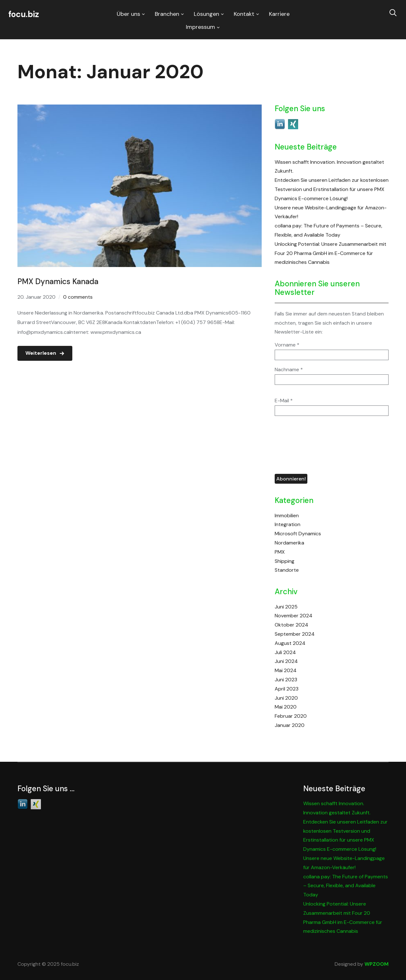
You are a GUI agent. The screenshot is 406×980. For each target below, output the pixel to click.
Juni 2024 (286, 661)
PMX (280, 552)
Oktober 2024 (291, 625)
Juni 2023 (286, 680)
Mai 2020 (286, 707)
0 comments (78, 297)
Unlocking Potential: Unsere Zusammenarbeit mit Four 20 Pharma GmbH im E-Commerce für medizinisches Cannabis (331, 253)
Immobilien (287, 515)
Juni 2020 (286, 698)
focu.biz (24, 14)
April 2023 (287, 689)
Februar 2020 (291, 716)
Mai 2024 (286, 670)
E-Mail (284, 401)
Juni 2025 (286, 607)
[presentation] (301, 445)
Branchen (167, 14)
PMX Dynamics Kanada (58, 281)
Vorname (287, 345)
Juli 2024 (285, 652)
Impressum (200, 27)
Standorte (287, 570)
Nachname (289, 370)
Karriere (279, 14)
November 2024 (294, 616)
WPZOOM (377, 964)
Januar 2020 (290, 725)
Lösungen (206, 14)
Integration (288, 524)
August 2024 (290, 643)
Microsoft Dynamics (298, 534)
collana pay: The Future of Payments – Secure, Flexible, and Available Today (346, 886)
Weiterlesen (41, 353)
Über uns (128, 14)
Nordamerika (289, 543)
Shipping (285, 561)
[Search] (393, 12)
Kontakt (244, 14)
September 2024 (295, 634)
